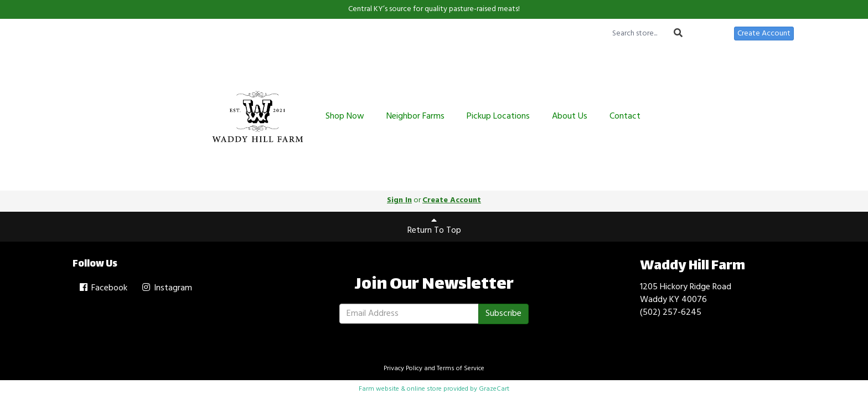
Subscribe (503, 314)
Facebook (103, 288)
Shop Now (345, 116)
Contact (625, 116)
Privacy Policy (403, 369)
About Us (570, 116)
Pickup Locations (498, 116)
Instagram (166, 288)
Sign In (711, 34)
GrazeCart (494, 389)
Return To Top (434, 227)
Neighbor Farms (415, 116)
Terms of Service (461, 369)
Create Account (764, 34)
